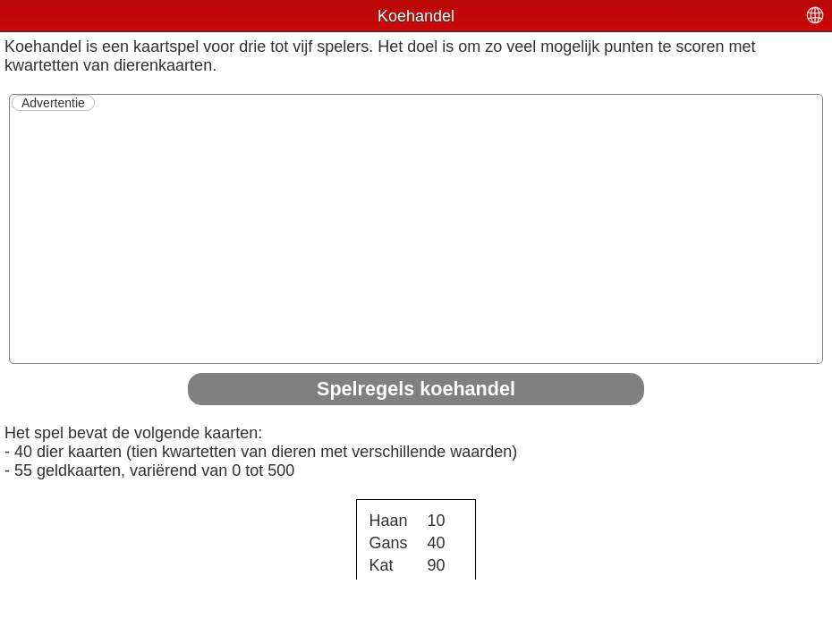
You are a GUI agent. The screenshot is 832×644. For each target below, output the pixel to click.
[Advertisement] (416, 236)
